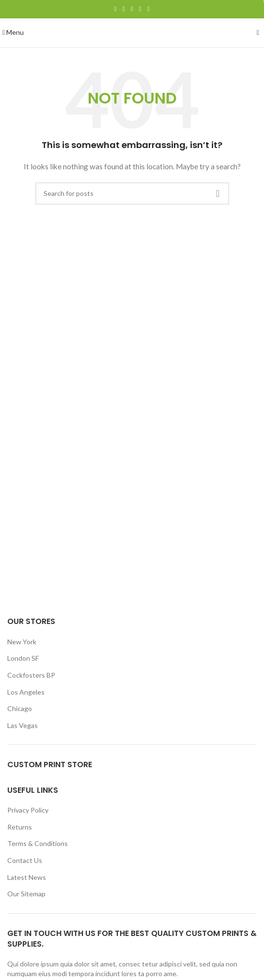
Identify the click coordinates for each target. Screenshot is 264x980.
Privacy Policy (28, 810)
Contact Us (25, 860)
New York (22, 642)
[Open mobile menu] (13, 32)
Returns (20, 827)
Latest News (27, 877)
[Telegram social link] (148, 9)
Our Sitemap (26, 894)
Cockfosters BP (31, 675)
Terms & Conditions (38, 843)
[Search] (132, 193)
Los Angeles (26, 692)
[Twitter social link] (124, 9)
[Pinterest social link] (132, 9)
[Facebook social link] (116, 9)
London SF (23, 658)
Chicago (20, 708)
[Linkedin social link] (140, 9)
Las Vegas (23, 725)
